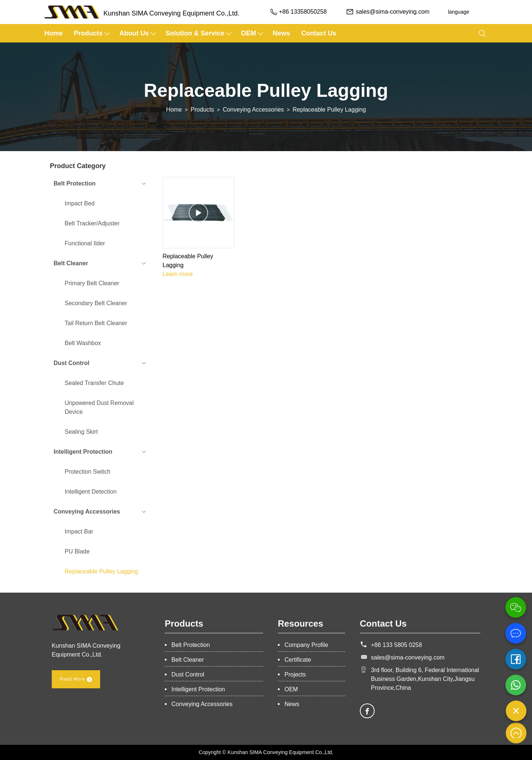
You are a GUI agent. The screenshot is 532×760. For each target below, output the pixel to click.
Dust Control (188, 674)
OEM (248, 33)
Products (88, 33)
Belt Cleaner (188, 660)
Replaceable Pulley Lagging (329, 110)
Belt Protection (191, 645)
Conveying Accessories (253, 110)
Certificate (298, 660)
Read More (76, 679)
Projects (295, 674)
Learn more (178, 274)
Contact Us (319, 33)
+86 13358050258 (302, 12)
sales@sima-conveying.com (392, 12)
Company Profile (306, 645)
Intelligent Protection (198, 689)
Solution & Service (195, 33)
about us (134, 33)
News (281, 33)
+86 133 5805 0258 (396, 645)
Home (54, 33)
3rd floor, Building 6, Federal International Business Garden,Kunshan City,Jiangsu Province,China (425, 679)
